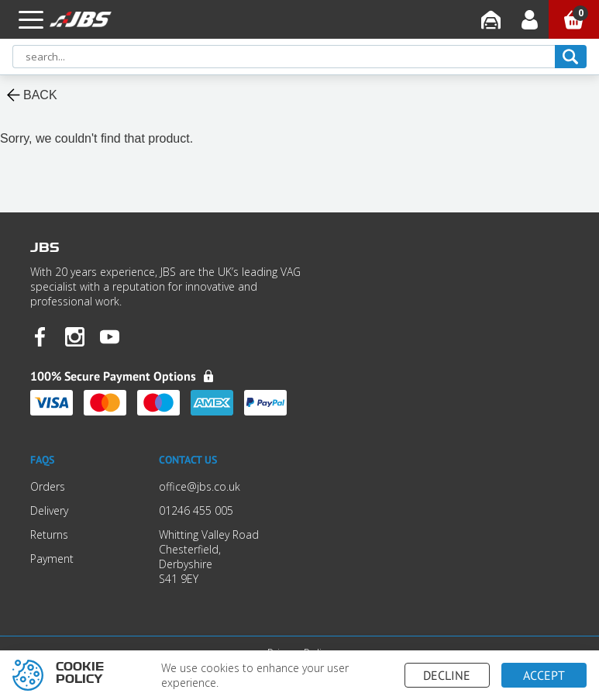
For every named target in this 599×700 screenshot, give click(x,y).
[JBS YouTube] (110, 338)
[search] (571, 57)
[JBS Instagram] (75, 338)
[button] (31, 19)
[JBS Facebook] (40, 338)
